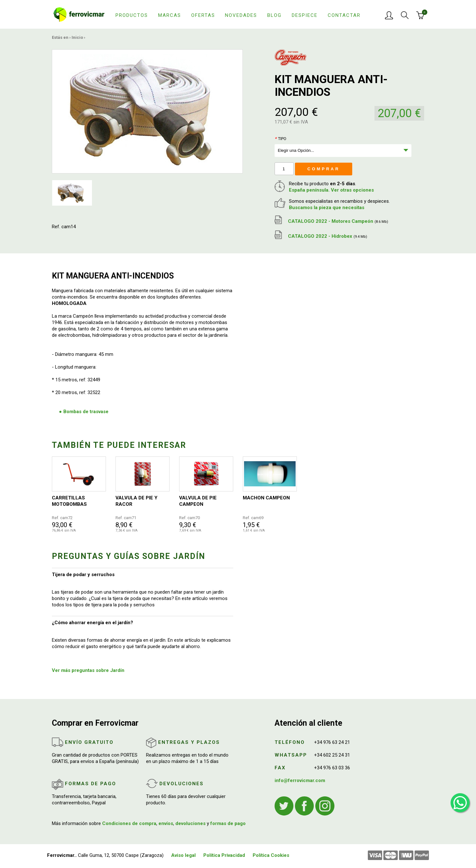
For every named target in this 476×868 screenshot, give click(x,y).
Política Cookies (271, 855)
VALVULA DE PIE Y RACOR (136, 501)
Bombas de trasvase (86, 412)
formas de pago (228, 823)
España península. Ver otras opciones (331, 190)
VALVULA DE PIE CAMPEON (198, 501)
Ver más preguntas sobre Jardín (88, 670)
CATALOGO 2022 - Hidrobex (321, 236)
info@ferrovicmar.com (300, 780)
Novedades (241, 15)
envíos (166, 823)
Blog (274, 15)
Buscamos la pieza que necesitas (327, 208)
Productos (132, 15)
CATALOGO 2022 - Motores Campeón (331, 221)
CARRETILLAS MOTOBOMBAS (69, 501)
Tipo (280, 139)
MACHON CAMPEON (266, 498)
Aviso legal (183, 855)
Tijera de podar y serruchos (83, 575)
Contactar (344, 15)
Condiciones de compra (129, 823)
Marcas (170, 15)
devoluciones (190, 823)
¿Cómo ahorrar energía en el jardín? (92, 623)
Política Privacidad (224, 855)
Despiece (305, 15)
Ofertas (203, 15)
